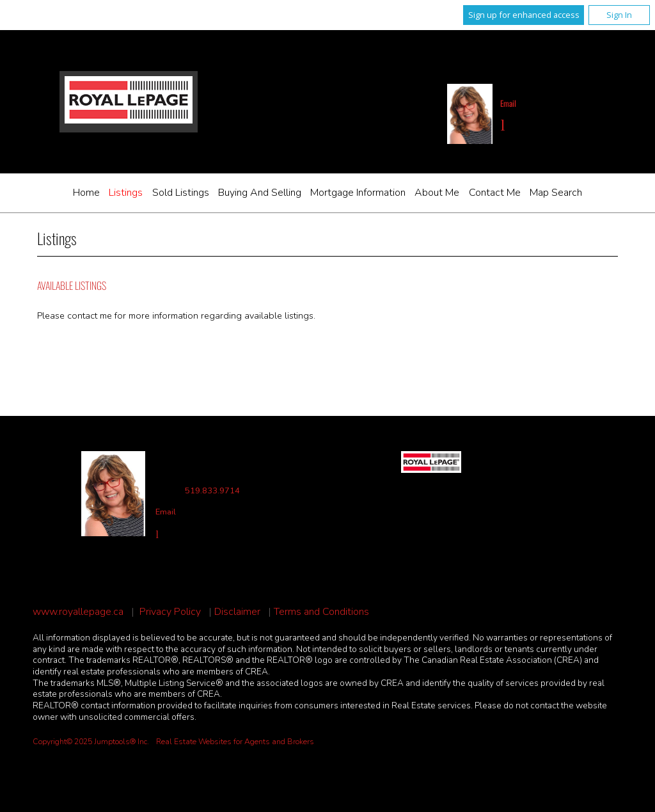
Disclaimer (237, 612)
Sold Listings (181, 193)
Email (508, 103)
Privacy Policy (170, 612)
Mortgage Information (358, 193)
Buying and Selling (260, 193)
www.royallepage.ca (78, 612)
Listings (126, 193)
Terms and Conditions (321, 612)
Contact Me (495, 193)
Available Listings (72, 285)
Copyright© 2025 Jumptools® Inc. (91, 742)
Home (86, 193)
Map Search (556, 193)
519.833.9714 (212, 491)
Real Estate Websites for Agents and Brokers (235, 742)
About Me (437, 193)
